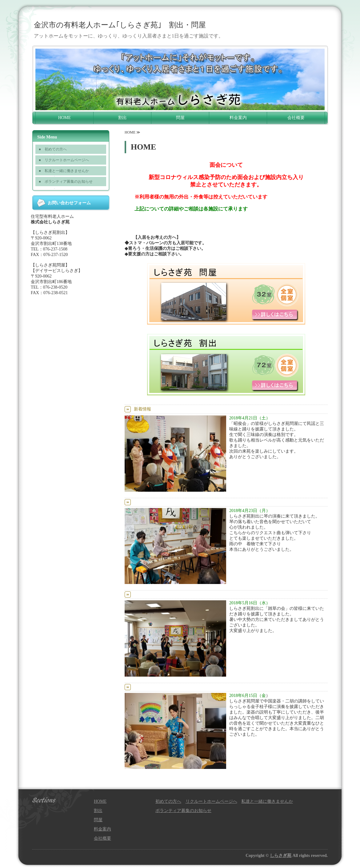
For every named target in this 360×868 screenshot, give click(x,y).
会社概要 (296, 118)
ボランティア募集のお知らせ (69, 182)
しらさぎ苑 (281, 856)
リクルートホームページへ (67, 160)
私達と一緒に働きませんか (67, 171)
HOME (64, 118)
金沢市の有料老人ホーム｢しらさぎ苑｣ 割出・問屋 (120, 25)
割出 (122, 118)
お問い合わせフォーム (69, 203)
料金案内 (238, 118)
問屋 (180, 118)
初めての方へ (56, 149)
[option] (180, 79)
